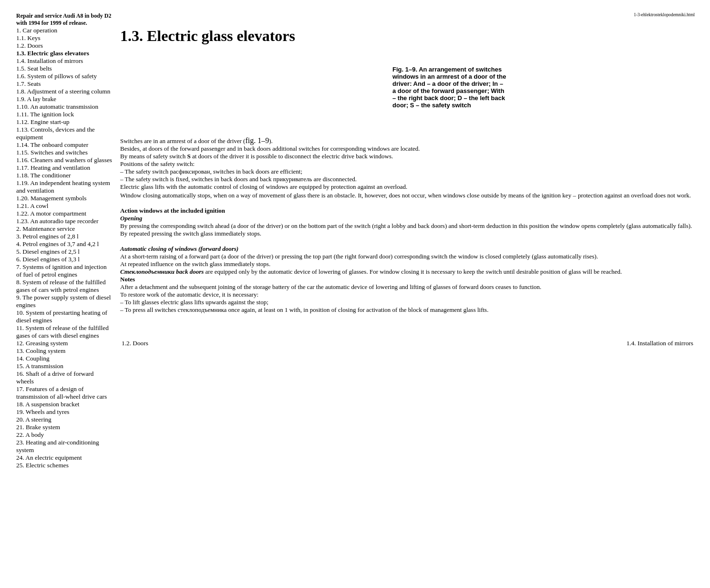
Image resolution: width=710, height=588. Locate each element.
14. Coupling (33, 358)
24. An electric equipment (49, 458)
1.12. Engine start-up (43, 122)
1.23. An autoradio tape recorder (57, 221)
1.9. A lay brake (36, 99)
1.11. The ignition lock (45, 114)
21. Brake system (38, 427)
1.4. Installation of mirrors (50, 61)
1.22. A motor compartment (51, 213)
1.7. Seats (28, 84)
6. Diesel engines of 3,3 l (48, 259)
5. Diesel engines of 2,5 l (48, 252)
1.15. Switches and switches (52, 152)
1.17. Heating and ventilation (53, 168)
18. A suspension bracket (48, 404)
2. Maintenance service (46, 229)
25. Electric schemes (42, 465)
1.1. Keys (28, 38)
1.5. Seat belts (34, 68)
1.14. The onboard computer (52, 145)
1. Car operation (37, 30)
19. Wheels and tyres (43, 412)
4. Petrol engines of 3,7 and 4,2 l (57, 244)
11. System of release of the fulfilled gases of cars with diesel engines (62, 332)
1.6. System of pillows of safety (57, 76)
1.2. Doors (30, 46)
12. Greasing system (42, 343)
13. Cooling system (41, 351)
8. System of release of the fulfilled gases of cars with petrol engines (61, 286)
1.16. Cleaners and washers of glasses (64, 160)
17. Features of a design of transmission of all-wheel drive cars (62, 393)
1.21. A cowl (32, 206)
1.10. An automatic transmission (57, 107)
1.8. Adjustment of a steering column (63, 91)
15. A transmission (40, 366)
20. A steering (34, 419)
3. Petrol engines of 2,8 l (47, 236)
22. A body (30, 435)
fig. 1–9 (257, 140)
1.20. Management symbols (51, 198)
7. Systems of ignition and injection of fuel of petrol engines (62, 271)
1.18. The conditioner (44, 175)
